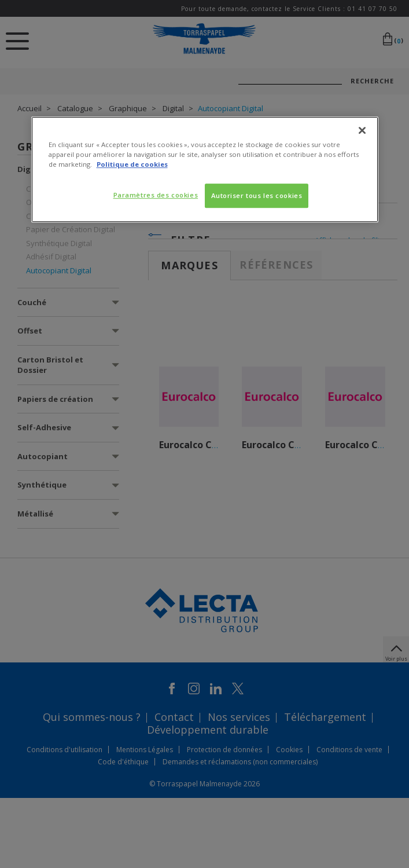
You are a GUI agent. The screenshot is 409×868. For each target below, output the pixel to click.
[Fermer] (362, 130)
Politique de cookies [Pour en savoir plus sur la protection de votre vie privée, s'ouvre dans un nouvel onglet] (132, 164)
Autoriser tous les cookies (257, 195)
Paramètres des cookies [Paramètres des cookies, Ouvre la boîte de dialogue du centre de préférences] (156, 195)
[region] (205, 169)
